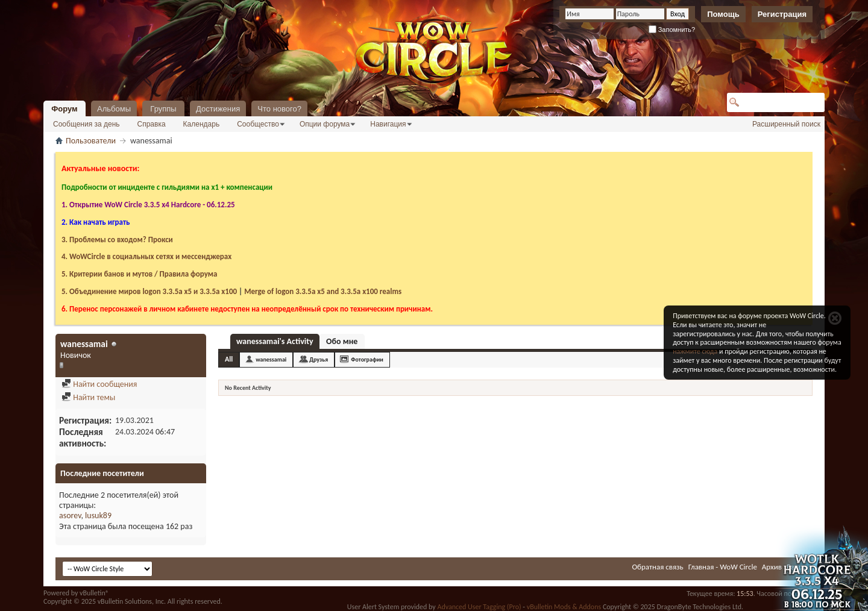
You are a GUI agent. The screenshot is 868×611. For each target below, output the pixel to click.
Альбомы (114, 109)
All (229, 359)
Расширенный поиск (786, 124)
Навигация (388, 124)
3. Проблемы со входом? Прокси (117, 240)
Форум (64, 109)
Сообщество (258, 124)
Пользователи (91, 141)
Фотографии (367, 359)
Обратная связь (657, 567)
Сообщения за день (86, 124)
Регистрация (782, 14)
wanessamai (271, 359)
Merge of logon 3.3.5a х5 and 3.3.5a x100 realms (323, 291)
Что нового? (279, 109)
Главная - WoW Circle (723, 567)
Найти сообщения (99, 384)
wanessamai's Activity (275, 341)
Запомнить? (672, 30)
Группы (163, 109)
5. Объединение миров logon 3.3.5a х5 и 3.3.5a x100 (149, 291)
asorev (70, 515)
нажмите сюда (695, 351)
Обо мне (342, 341)
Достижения (218, 109)
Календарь (202, 124)
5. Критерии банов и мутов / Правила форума (139, 274)
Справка (152, 124)
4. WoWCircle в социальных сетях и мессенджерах (146, 256)
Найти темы (88, 397)
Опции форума (325, 124)
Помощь (723, 14)
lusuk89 (98, 515)
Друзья (319, 359)
